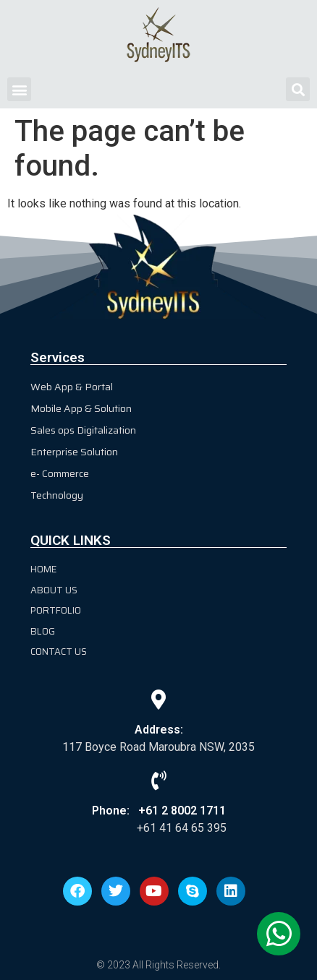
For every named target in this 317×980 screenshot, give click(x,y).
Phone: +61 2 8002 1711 (159, 811)
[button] (19, 89)
